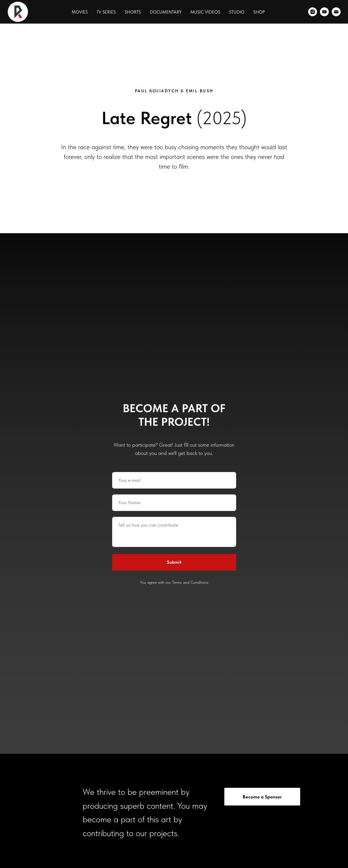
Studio (237, 12)
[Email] (336, 12)
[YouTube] (324, 12)
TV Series (106, 12)
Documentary (166, 12)
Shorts (133, 12)
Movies (80, 12)
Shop (259, 12)
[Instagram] (313, 12)
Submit (174, 562)
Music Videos (205, 12)
